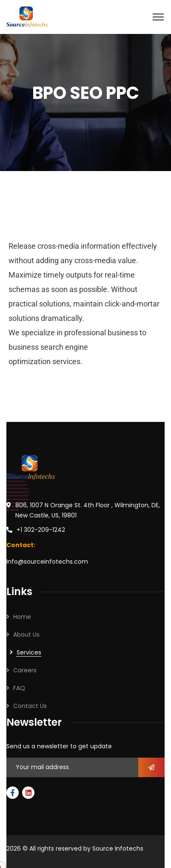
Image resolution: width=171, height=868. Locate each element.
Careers (25, 670)
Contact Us (30, 706)
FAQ (19, 688)
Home (22, 617)
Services (29, 652)
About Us (26, 635)
